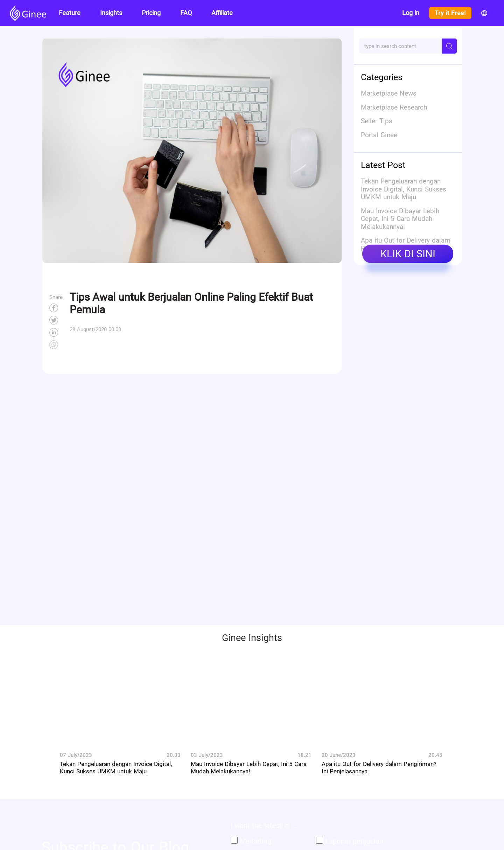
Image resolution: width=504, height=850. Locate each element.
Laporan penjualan (354, 841)
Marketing (255, 841)
